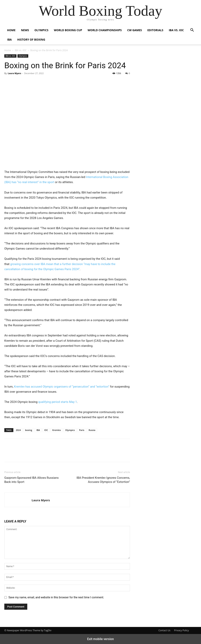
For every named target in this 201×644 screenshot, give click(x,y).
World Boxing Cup (68, 30)
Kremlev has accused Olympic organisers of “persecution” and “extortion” (62, 387)
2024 (18, 430)
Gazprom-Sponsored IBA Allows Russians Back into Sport (32, 480)
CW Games (135, 30)
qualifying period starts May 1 (58, 402)
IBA (9, 40)
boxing (29, 430)
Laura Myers (14, 73)
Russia (92, 430)
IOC (46, 430)
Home (11, 30)
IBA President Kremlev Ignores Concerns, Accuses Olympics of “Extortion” (103, 480)
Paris (82, 430)
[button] (192, 30)
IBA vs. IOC (176, 30)
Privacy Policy (181, 630)
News (25, 30)
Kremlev (57, 430)
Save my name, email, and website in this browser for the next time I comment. (56, 597)
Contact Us (164, 630)
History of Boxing (31, 40)
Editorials (155, 30)
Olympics (41, 30)
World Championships (105, 30)
